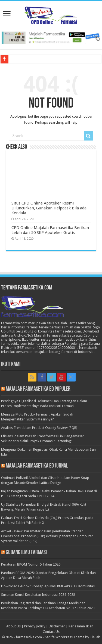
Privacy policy (35, 626)
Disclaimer (57, 626)
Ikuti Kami (11, 364)
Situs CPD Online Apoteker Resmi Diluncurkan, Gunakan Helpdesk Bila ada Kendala (49, 208)
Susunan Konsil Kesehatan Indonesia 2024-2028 (38, 595)
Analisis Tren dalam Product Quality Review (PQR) (39, 428)
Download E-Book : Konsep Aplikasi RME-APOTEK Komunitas (48, 586)
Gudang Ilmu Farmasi (26, 553)
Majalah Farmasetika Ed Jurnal (37, 466)
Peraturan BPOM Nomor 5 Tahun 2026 (31, 564)
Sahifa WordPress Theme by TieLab (73, 637)
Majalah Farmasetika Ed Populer (38, 389)
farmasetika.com (29, 637)
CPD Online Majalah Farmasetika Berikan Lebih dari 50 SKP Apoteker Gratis (50, 230)
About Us (13, 626)
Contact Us (51, 632)
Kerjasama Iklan (81, 626)
